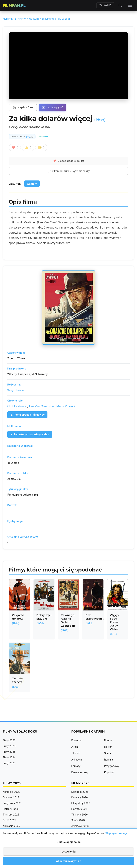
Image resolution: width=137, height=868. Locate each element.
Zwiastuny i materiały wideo (30, 434)
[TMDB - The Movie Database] (43, 137)
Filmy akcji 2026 (81, 803)
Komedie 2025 (11, 792)
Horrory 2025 (11, 809)
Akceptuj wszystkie (69, 861)
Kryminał (109, 772)
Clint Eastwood (17, 406)
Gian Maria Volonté (62, 406)
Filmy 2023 (9, 763)
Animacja (77, 760)
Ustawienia (69, 852)
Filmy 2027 (9, 740)
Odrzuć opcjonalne (69, 842)
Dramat (108, 740)
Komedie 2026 (80, 792)
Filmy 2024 (9, 757)
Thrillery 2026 (80, 815)
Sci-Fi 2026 (78, 820)
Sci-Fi (107, 753)
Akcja (75, 747)
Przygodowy (112, 766)
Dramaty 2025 (11, 797)
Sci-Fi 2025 (9, 820)
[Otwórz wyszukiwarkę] (120, 5)
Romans (109, 760)
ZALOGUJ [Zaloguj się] (105, 5)
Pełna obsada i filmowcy (27, 415)
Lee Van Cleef (38, 406)
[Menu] (130, 5)
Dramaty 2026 (80, 797)
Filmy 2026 (9, 746)
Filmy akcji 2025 (12, 803)
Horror (108, 747)
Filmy (23, 19)
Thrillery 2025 (11, 815)
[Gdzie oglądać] (52, 107)
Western (34, 19)
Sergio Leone (16, 390)
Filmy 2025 (9, 752)
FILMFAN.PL (14, 5)
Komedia (76, 740)
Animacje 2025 (11, 826)
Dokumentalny (80, 772)
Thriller (75, 753)
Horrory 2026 (79, 809)
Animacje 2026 (80, 826)
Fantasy (76, 766)
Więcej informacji (116, 833)
